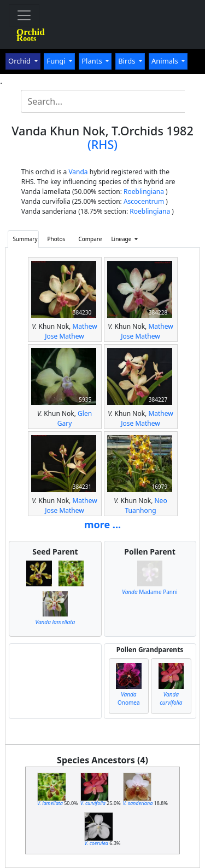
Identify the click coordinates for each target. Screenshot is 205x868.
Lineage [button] (122, 239)
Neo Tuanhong (146, 506)
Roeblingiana (144, 192)
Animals (166, 61)
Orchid (20, 61)
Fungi (57, 61)
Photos (57, 239)
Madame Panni (150, 592)
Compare (90, 239)
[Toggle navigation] (24, 15)
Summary (25, 239)
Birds (128, 61)
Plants (93, 61)
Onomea (129, 698)
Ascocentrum (144, 201)
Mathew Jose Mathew (71, 331)
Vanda (78, 172)
